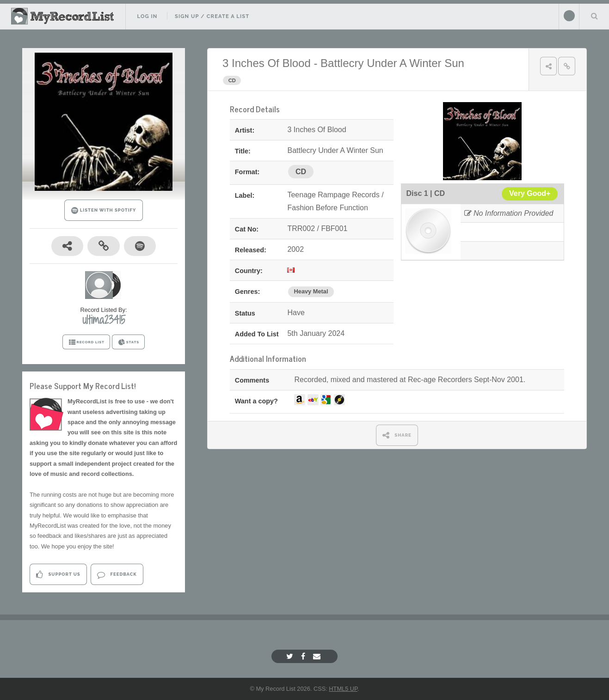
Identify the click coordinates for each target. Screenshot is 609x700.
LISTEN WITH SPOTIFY (104, 210)
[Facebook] (304, 656)
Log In (147, 16)
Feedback (117, 575)
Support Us (58, 575)
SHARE (397, 435)
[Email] (318, 656)
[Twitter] (291, 656)
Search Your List (594, 16)
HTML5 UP (343, 689)
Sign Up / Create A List (212, 16)
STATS (128, 342)
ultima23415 (104, 320)
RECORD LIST (86, 342)
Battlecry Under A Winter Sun (392, 63)
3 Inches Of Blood (267, 63)
